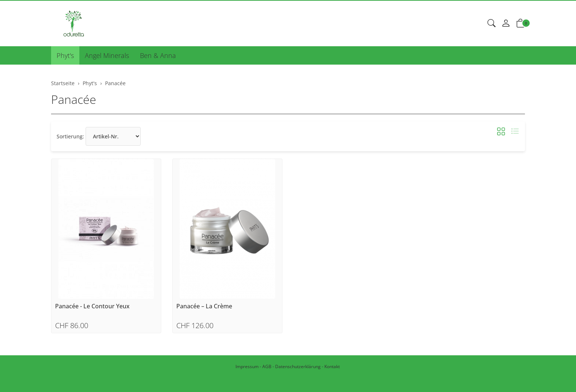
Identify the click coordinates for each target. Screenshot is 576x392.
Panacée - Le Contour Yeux (92, 306)
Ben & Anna (158, 55)
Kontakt (332, 366)
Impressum (247, 366)
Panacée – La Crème (204, 306)
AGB (267, 366)
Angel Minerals (107, 55)
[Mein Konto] (506, 23)
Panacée (74, 99)
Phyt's (65, 55)
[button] (492, 23)
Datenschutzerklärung (298, 366)
